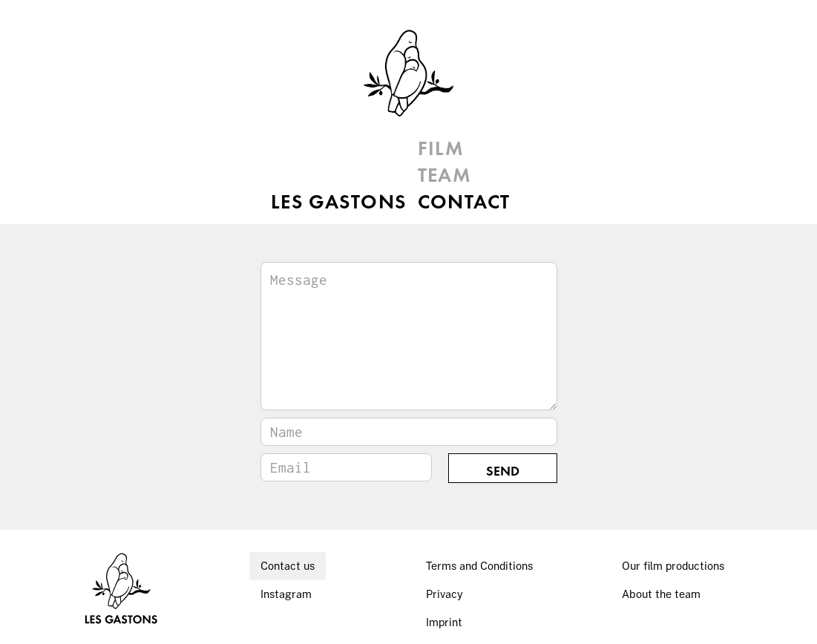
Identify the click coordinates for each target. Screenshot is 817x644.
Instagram (286, 594)
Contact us (288, 566)
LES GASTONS (325, 150)
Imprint (444, 622)
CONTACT (464, 203)
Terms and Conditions (479, 566)
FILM (441, 150)
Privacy (444, 594)
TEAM (445, 177)
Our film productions (673, 566)
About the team (661, 594)
